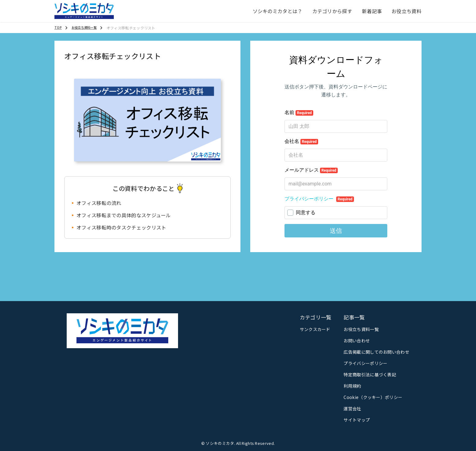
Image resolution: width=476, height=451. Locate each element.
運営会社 (352, 408)
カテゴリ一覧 (316, 317)
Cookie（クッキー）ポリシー (373, 397)
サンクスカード (315, 329)
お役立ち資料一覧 (361, 329)
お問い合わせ (357, 341)
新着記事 (372, 11)
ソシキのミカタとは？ (278, 11)
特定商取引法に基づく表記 (370, 375)
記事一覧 (354, 317)
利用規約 (352, 386)
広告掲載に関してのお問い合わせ (376, 352)
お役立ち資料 (407, 11)
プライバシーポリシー (365, 363)
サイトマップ (357, 420)
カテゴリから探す (332, 11)
